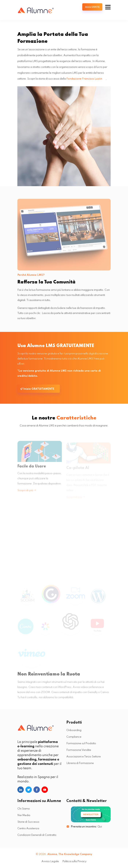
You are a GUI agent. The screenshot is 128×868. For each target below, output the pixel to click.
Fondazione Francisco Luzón (84, 79)
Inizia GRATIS (92, 7)
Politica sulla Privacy (74, 861)
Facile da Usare (32, 468)
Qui (100, 827)
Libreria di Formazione (80, 763)
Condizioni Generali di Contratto (37, 835)
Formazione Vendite (79, 750)
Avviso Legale (50, 861)
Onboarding (74, 730)
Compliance (74, 737)
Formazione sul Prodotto (81, 743)
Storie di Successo (28, 822)
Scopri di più (27, 492)
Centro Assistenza (28, 829)
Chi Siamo (24, 809)
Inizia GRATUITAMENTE (37, 389)
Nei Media (24, 815)
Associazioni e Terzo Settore (84, 757)
